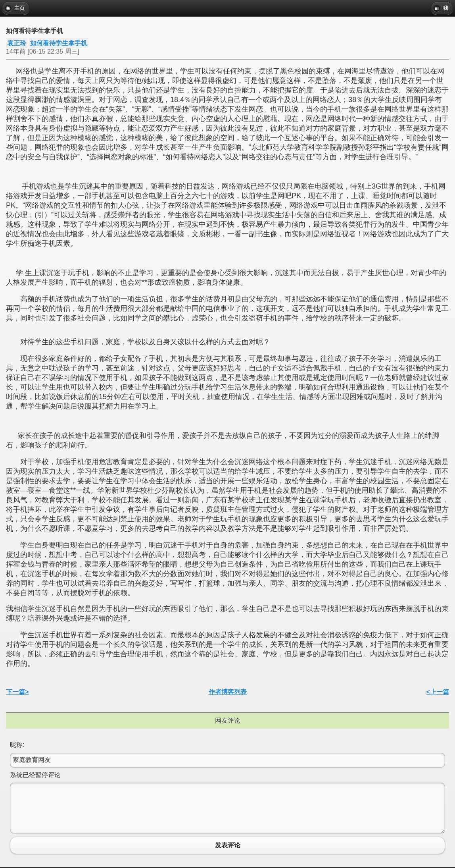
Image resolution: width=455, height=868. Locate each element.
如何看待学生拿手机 (59, 43)
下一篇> (17, 692)
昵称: (17, 745)
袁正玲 (17, 43)
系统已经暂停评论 (35, 775)
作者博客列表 (228, 692)
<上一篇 (438, 692)
